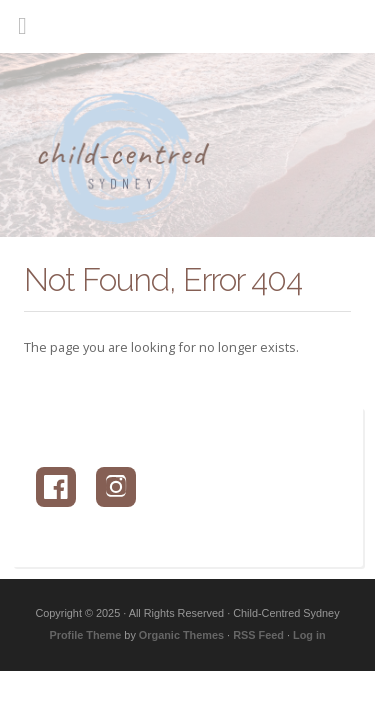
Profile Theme (85, 635)
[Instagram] (116, 487)
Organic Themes (181, 635)
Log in (309, 635)
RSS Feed (258, 635)
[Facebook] (56, 487)
